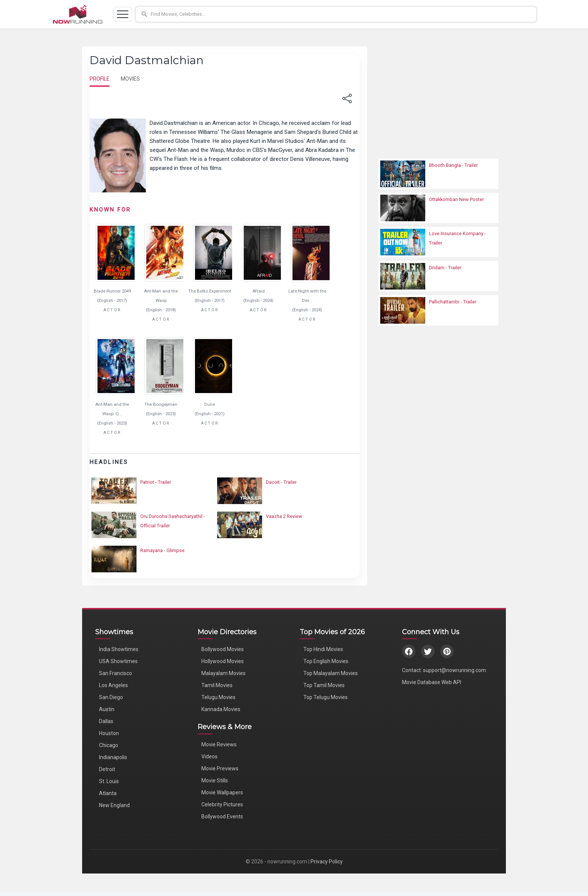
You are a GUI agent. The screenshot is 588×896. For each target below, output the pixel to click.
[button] (336, 14)
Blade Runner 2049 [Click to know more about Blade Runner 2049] (112, 291)
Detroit (107, 769)
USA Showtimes (118, 661)
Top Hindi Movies (323, 649)
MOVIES (130, 79)
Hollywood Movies (223, 661)
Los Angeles (113, 685)
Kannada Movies (221, 709)
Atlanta (108, 793)
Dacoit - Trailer (281, 482)
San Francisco (115, 673)
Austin (107, 709)
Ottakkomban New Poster (456, 199)
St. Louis (109, 781)
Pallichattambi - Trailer (453, 302)
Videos (209, 756)
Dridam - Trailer (445, 268)
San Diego (111, 697)
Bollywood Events (222, 816)
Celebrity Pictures (222, 804)
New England (114, 805)
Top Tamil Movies (324, 685)
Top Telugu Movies (325, 697)
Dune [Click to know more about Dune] (210, 404)
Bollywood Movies (223, 649)
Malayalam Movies (223, 673)
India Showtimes (119, 649)
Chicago (109, 745)
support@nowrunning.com (454, 670)
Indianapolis (113, 757)
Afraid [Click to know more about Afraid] (259, 291)
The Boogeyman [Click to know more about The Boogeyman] (161, 404)
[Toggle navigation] (123, 14)
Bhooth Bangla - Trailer (453, 165)
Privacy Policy (327, 861)
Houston (109, 733)
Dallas (106, 721)
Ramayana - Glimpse (162, 550)
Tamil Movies (217, 685)
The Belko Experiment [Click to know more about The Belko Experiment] (210, 291)
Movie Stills (215, 780)
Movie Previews (220, 768)
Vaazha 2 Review (284, 516)
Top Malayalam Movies (331, 673)
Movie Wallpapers (222, 792)
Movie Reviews (219, 744)
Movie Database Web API (432, 682)
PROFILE (100, 79)
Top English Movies (326, 661)
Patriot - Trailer (156, 482)
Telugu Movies (218, 697)
